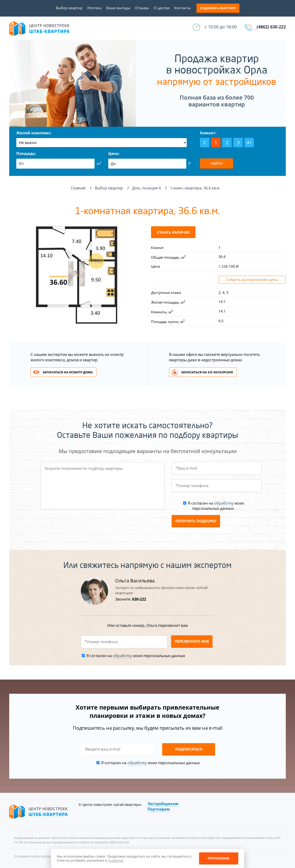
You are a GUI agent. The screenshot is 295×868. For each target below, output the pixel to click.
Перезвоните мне (192, 641)
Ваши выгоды (118, 8)
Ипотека (94, 8)
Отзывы (142, 8)
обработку (224, 503)
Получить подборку (196, 521)
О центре (162, 8)
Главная (78, 188)
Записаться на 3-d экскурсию (207, 372)
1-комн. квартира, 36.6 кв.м (195, 188)
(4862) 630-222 (271, 27)
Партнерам (159, 809)
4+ (249, 142)
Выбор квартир (69, 8)
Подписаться (189, 749)
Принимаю (219, 858)
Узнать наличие (173, 232)
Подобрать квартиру (218, 8)
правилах (116, 860)
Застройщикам (163, 804)
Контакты (182, 8)
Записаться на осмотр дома (68, 372)
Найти (217, 163)
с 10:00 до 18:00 (221, 27)
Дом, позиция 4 (147, 188)
